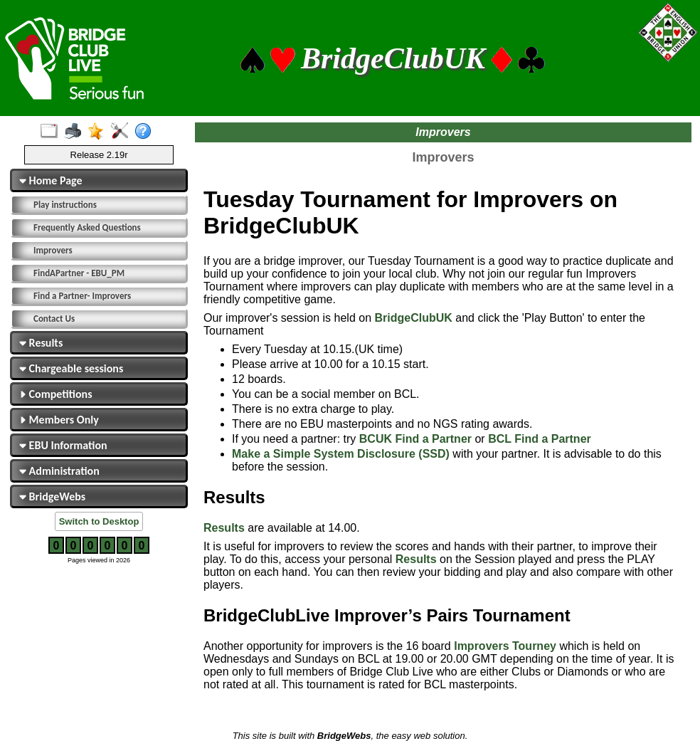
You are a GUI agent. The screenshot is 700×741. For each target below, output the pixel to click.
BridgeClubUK (413, 318)
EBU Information (63, 445)
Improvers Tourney (505, 646)
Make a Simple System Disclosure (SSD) (341, 454)
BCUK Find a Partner (415, 439)
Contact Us (54, 319)
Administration (59, 471)
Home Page (51, 180)
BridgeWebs (52, 496)
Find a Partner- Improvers (82, 296)
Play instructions (65, 205)
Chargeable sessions (71, 368)
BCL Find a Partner (540, 439)
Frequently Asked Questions (87, 227)
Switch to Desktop (99, 521)
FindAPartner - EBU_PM (79, 273)
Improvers (53, 250)
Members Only (59, 420)
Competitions (56, 394)
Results (41, 343)
